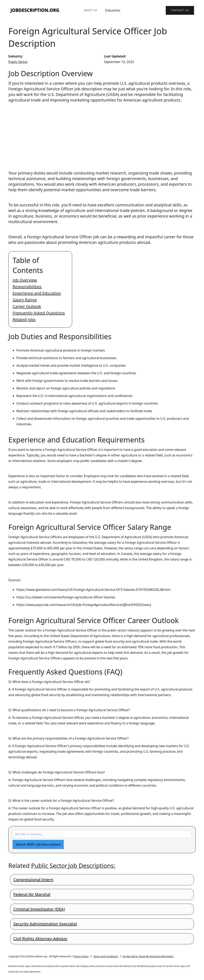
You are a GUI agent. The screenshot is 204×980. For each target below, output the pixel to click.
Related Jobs (24, 320)
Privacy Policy (81, 956)
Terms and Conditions (106, 956)
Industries (113, 10)
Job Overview (25, 280)
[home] (35, 10)
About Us (90, 10)
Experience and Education (37, 293)
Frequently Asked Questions (39, 313)
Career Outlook (27, 306)
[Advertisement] (102, 133)
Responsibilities (27, 287)
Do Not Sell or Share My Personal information (148, 956)
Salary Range (25, 300)
